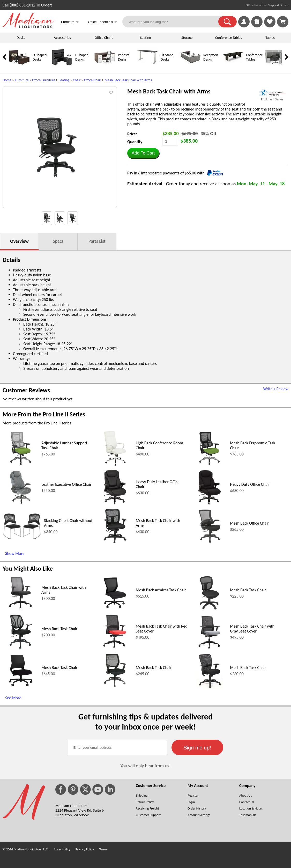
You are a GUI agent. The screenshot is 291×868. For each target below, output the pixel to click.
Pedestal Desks (124, 57)
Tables (270, 38)
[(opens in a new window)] (272, 93)
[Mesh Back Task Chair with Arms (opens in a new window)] (115, 543)
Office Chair (93, 80)
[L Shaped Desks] (62, 66)
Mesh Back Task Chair (248, 590)
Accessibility (62, 849)
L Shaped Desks (82, 57)
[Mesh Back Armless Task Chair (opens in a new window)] (115, 610)
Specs (58, 241)
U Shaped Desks (40, 57)
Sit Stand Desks (167, 57)
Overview (19, 241)
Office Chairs (104, 38)
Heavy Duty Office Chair (250, 484)
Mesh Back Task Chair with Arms (128, 80)
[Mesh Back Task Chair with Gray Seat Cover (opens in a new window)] (209, 648)
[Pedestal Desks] (105, 66)
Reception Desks (211, 57)
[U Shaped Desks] (19, 66)
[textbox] (117, 747)
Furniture (22, 80)
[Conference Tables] (233, 66)
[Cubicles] (275, 66)
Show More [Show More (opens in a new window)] (15, 553)
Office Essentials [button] (103, 22)
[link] (283, 22)
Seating (145, 38)
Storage (187, 38)
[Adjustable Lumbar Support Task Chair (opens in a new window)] (21, 465)
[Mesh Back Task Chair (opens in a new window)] (209, 610)
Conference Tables (229, 38)
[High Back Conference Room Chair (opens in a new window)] (115, 465)
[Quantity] (170, 142)
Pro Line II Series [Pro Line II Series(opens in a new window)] (272, 99)
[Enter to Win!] (257, 26)
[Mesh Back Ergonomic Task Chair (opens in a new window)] (209, 465)
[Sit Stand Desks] (147, 66)
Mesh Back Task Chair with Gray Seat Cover (252, 629)
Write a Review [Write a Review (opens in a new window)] (276, 389)
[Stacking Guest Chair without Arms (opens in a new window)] (22, 538)
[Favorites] (270, 26)
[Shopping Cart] (283, 22)
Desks (21, 38)
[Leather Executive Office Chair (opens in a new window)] (21, 504)
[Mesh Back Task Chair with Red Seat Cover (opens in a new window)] (115, 648)
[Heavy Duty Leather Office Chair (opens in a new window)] (115, 504)
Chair (77, 80)
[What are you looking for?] (174, 22)
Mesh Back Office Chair (249, 523)
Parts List (97, 241)
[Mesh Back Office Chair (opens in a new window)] (209, 543)
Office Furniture (44, 80)
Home (7, 80)
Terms (103, 849)
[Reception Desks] (190, 66)
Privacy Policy (85, 849)
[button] (227, 22)
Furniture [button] (70, 22)
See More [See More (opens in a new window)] (13, 698)
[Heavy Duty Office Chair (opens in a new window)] (209, 504)
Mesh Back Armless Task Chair (161, 590)
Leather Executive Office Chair (66, 484)
